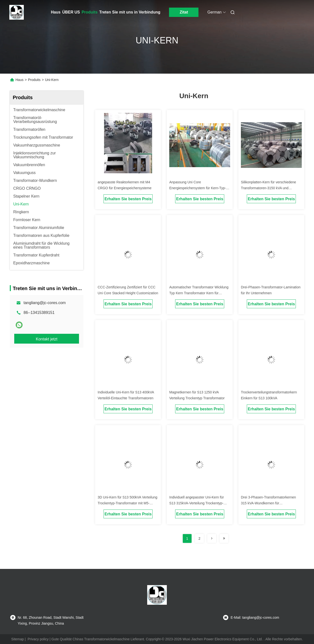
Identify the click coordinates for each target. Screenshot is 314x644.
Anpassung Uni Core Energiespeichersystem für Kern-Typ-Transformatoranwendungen (198, 188)
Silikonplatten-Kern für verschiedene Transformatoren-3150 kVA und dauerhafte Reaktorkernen (268, 188)
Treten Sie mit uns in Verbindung (130, 12)
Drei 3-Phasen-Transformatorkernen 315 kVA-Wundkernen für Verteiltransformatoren (268, 503)
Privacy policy (38, 639)
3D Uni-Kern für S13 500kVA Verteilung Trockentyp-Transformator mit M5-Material (127, 503)
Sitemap (18, 639)
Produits (90, 12)
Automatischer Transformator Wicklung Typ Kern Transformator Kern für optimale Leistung (199, 293)
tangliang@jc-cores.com (45, 303)
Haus (56, 12)
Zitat (184, 12)
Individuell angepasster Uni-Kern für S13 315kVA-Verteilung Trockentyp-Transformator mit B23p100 (197, 503)
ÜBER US (71, 12)
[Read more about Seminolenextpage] (212, 538)
